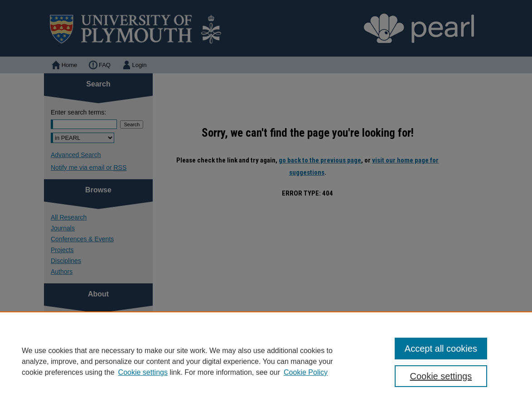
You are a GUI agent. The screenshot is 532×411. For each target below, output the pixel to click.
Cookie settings (143, 372)
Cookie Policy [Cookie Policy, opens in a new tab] (306, 372)
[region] (266, 361)
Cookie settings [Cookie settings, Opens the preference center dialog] (441, 376)
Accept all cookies (441, 349)
